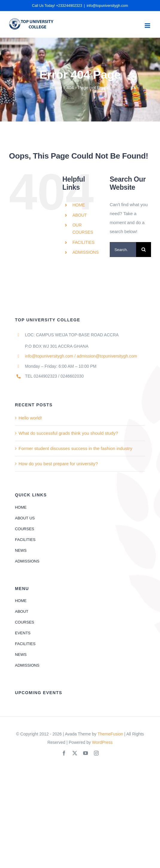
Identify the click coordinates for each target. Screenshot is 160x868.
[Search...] (123, 250)
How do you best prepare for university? (58, 464)
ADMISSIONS (86, 252)
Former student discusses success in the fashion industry (75, 448)
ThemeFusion (110, 734)
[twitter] (75, 753)
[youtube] (86, 753)
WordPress (102, 742)
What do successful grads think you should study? (68, 433)
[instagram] (96, 753)
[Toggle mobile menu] (148, 26)
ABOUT (80, 215)
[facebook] (64, 753)
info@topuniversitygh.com (107, 6)
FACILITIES (83, 242)
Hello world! (30, 418)
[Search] (144, 250)
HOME (79, 205)
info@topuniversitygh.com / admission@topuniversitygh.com (81, 356)
